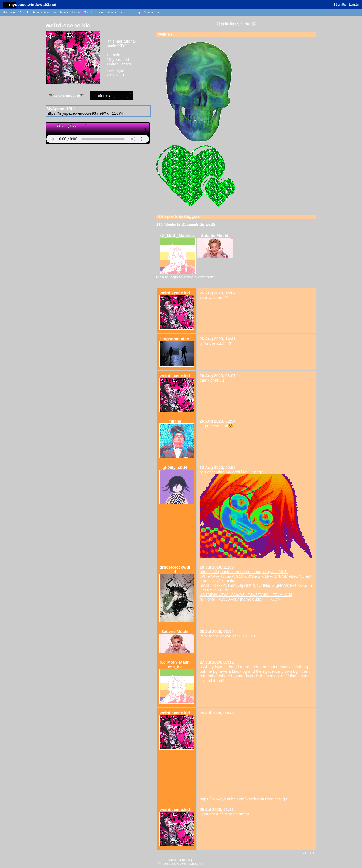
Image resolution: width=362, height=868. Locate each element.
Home (10, 13)
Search (155, 13)
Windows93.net (192, 864)
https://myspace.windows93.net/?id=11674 (85, 113)
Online (94, 13)
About (172, 860)
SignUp (340, 5)
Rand (71, 13)
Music (116, 13)
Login (354, 5)
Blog (134, 13)
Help (181, 860)
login (174, 277)
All (38, 13)
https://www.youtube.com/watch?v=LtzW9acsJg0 (243, 799)
